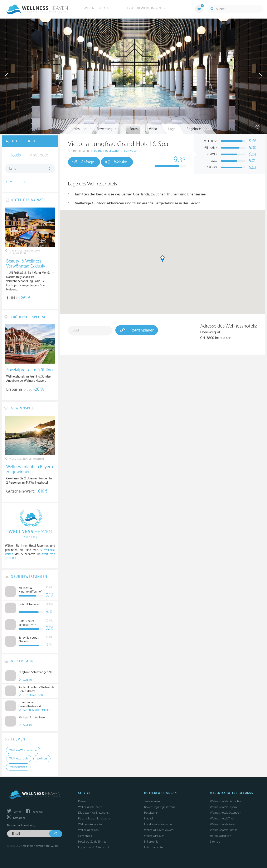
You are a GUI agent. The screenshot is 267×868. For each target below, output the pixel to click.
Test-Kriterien (152, 801)
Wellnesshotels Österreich (226, 813)
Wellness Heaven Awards (159, 830)
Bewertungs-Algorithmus (159, 807)
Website (116, 162)
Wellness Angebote (90, 824)
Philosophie (151, 842)
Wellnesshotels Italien (223, 824)
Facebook (35, 812)
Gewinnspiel (86, 836)
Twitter (14, 812)
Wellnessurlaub (19, 759)
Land (13, 169)
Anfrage (83, 162)
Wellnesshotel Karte (90, 807)
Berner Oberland (107, 151)
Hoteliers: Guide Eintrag (92, 842)
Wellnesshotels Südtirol (224, 830)
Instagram (16, 818)
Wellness (42, 759)
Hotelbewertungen (147, 8)
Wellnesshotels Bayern (223, 807)
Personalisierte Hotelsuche (94, 819)
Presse (82, 801)
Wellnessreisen (18, 767)
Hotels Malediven (221, 836)
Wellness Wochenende (23, 750)
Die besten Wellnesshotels (94, 813)
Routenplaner (137, 330)
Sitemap (215, 842)
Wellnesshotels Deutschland (227, 801)
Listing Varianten (154, 847)
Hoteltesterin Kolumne (158, 824)
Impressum (85, 847)
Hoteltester (151, 813)
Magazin (149, 819)
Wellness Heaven (154, 836)
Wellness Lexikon (88, 830)
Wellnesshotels (101, 8)
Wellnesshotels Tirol (222, 819)
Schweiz (130, 151)
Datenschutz (103, 847)
